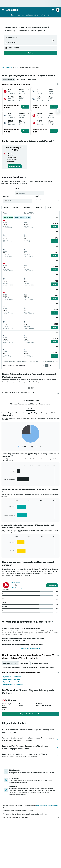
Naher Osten (9, 68)
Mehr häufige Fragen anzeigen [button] (30, 649)
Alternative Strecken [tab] (10, 663)
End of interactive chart (3, 447)
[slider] (58, 202)
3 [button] (54, 366)
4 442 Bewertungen (17, 588)
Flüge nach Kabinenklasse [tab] (40, 663)
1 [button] (47, 366)
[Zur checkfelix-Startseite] (12, 10)
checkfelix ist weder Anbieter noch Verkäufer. (31, 811)
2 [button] (50, 366)
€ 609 (44, 27)
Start (3, 68)
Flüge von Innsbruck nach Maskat (13, 685)
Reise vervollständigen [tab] (30, 667)
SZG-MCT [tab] (30, 388)
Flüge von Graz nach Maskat (11, 682)
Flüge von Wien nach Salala (11, 679)
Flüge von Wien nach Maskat (12, 677)
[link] (15, 166)
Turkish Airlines (16, 582)
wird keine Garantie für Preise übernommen (47, 805)
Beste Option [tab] (21, 79)
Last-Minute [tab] (32, 79)
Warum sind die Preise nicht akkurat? (31, 817)
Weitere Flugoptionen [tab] (47, 667)
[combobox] (11, 31)
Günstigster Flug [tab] (9, 79)
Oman (16, 68)
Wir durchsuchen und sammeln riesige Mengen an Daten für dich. (31, 814)
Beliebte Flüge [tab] (24, 663)
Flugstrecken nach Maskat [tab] (12, 667)
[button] (3, 10)
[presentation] (48, 27)
